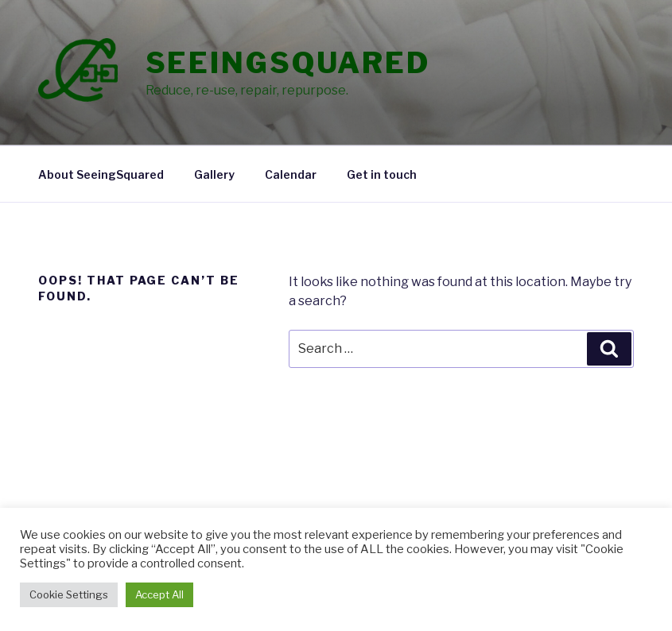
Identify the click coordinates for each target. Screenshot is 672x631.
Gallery (214, 174)
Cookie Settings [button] (69, 594)
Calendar (291, 174)
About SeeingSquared (101, 174)
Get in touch (382, 174)
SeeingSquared (288, 63)
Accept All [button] (159, 594)
